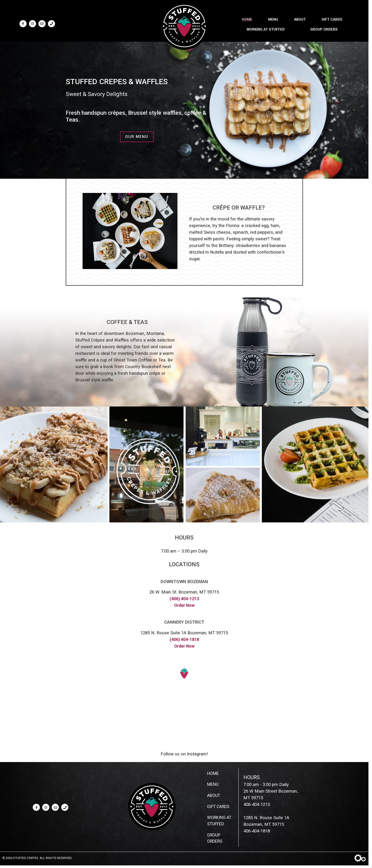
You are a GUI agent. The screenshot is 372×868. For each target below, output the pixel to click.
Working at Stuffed (266, 29)
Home (247, 19)
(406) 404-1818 (184, 640)
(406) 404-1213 (184, 599)
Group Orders (324, 29)
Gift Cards (332, 19)
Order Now (184, 605)
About (300, 19)
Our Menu (137, 137)
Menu (273, 19)
